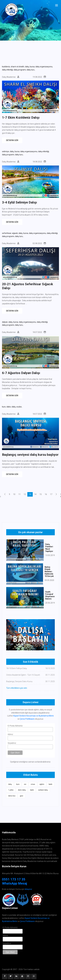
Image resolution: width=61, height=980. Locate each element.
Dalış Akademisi (9, 77)
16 (46, 494)
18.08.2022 (37, 162)
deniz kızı (12, 796)
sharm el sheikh (18, 67)
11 (19, 494)
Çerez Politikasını (27, 719)
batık (50, 784)
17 (51, 494)
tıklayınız (28, 889)
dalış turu (31, 70)
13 (30, 494)
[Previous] (5, 494)
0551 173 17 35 (14, 879)
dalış (27, 67)
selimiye (6, 151)
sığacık (15, 233)
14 (35, 494)
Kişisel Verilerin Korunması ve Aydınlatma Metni (34, 716)
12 (25, 494)
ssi (25, 784)
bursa (32, 67)
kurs (4, 407)
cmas (33, 784)
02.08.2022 (37, 243)
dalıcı (9, 407)
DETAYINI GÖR (12, 140)
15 (41, 494)
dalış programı (20, 70)
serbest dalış (43, 790)
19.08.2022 (37, 77)
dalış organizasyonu (44, 67)
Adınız (10, 734)
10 (14, 494)
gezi (22, 796)
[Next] (56, 494)
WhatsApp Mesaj (15, 883)
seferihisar (7, 233)
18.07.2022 (37, 332)
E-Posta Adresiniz (15, 726)
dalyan (5, 322)
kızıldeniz (6, 67)
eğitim (42, 784)
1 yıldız (11, 790)
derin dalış (22, 790)
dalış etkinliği (7, 70)
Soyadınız (12, 743)
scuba (19, 407)
